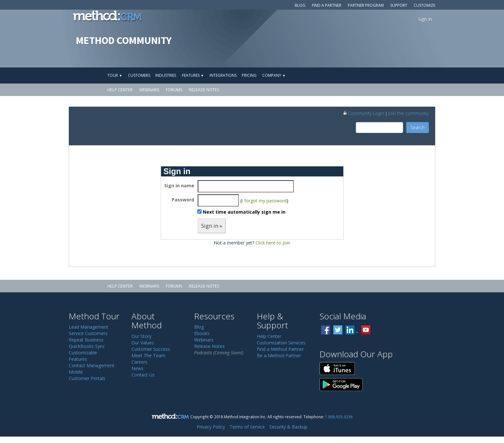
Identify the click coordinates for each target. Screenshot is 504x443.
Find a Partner (327, 5)
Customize (424, 5)
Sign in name (179, 186)
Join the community (409, 113)
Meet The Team (148, 355)
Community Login (363, 113)
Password (183, 200)
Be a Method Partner (279, 355)
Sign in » (212, 226)
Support (399, 5)
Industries (166, 75)
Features (193, 75)
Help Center (120, 90)
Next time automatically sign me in (244, 212)
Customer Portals (87, 378)
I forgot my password (264, 201)
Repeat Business (86, 340)
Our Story (141, 336)
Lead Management (89, 327)
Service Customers (88, 333)
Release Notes (204, 90)
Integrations (223, 75)
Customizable (83, 353)
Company (274, 75)
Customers (139, 75)
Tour (115, 75)
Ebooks (202, 333)
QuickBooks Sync (87, 346)
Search (418, 127)
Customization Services (281, 343)
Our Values (143, 343)
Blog (300, 5)
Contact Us (143, 375)
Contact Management (92, 365)
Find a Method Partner (280, 349)
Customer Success (151, 349)
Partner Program (366, 5)
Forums (174, 90)
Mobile (76, 372)
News (137, 368)
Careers (139, 362)
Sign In (425, 19)
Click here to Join (273, 243)
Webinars (149, 90)
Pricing (249, 75)
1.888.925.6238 (339, 417)
